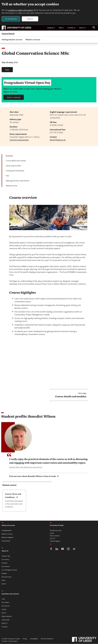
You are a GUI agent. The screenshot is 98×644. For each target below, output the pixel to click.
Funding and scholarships (15, 171)
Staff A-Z (5, 623)
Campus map (6, 556)
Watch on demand (14, 97)
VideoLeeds (5, 620)
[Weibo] (74, 549)
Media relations (7, 616)
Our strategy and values (9, 570)
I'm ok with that (11, 19)
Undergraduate (7, 530)
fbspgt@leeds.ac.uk (58, 140)
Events (4, 584)
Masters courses (33, 39)
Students (51, 28)
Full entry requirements (19, 140)
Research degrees (7, 537)
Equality (4, 573)
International (6, 541)
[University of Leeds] (84, 640)
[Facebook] (51, 549)
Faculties (72, 28)
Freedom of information (10, 641)
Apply (7, 70)
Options (30, 19)
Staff (61, 28)
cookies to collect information (21, 10)
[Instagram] (68, 549)
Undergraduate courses (12, 39)
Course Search (8, 33)
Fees (7, 176)
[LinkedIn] (57, 549)
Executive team (7, 577)
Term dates (5, 602)
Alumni (83, 28)
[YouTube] (63, 549)
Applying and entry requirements (18, 181)
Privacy (25, 639)
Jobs (3, 599)
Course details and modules (16, 161)
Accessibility (34, 639)
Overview (9, 156)
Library (4, 609)
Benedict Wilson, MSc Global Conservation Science (26, 467)
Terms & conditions (47, 639)
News (3, 580)
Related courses (12, 186)
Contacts (5, 627)
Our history (5, 559)
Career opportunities (13, 166)
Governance (6, 566)
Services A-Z (6, 606)
